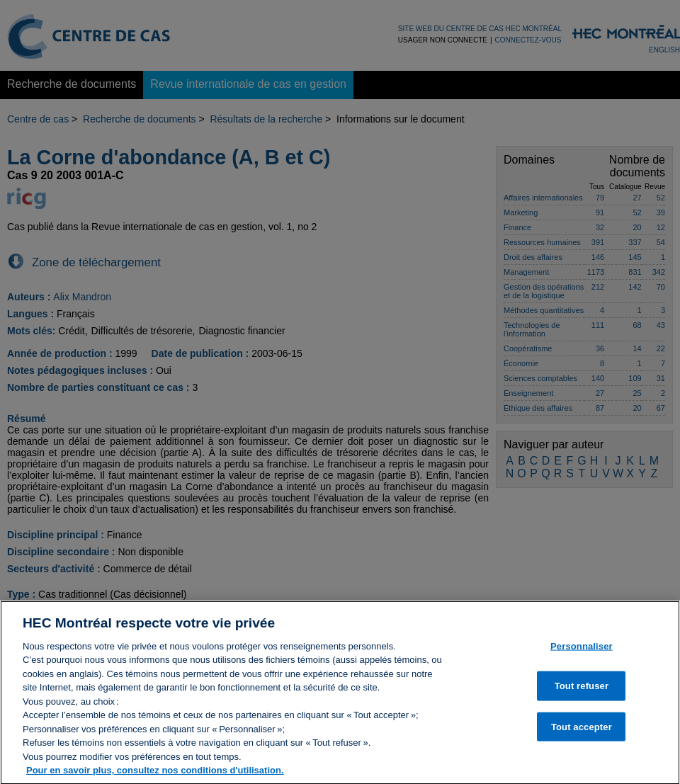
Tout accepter (582, 732)
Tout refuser (582, 691)
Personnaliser (582, 651)
